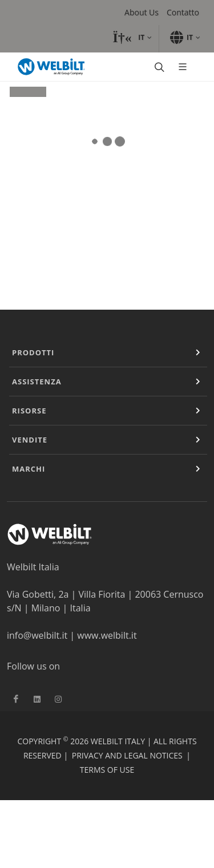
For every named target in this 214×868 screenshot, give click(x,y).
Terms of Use (107, 770)
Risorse (29, 411)
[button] (132, 38)
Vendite (30, 440)
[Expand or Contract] (198, 352)
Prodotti (33, 352)
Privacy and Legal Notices (127, 755)
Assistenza (37, 382)
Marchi (29, 469)
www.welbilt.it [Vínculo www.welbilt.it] (107, 635)
